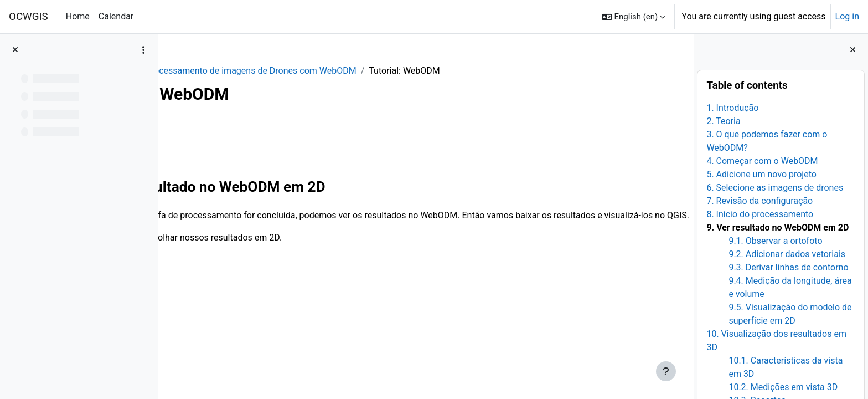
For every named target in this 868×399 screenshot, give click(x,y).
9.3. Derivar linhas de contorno (788, 267)
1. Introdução (732, 108)
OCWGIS (29, 17)
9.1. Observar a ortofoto (775, 241)
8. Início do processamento (760, 214)
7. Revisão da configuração (759, 201)
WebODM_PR (205, 71)
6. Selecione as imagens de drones (775, 188)
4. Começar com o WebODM (762, 161)
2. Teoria (723, 121)
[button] (634, 17)
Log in (847, 16)
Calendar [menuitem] (116, 16)
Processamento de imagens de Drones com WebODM (350, 71)
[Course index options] (143, 50)
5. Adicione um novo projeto (761, 174)
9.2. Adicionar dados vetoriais (787, 254)
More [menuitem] (236, 127)
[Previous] (170, 183)
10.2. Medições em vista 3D (783, 387)
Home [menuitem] (78, 16)
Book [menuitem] (198, 127)
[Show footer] (666, 371)
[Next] (681, 183)
